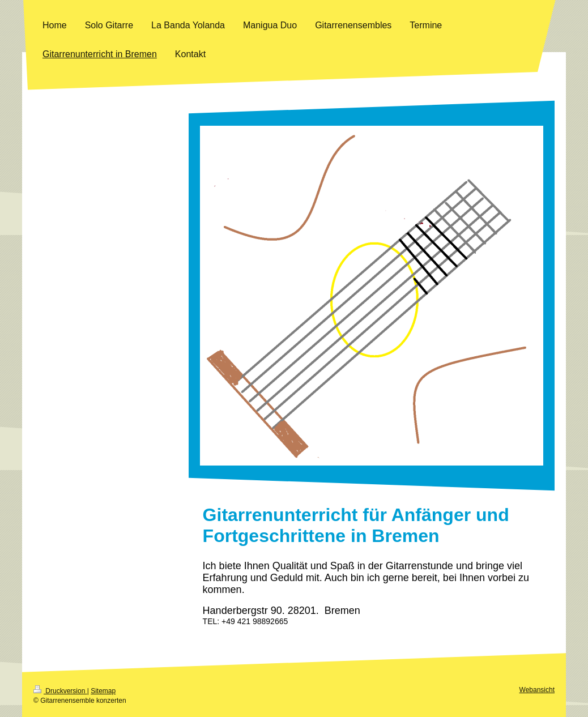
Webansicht (537, 690)
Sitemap (103, 691)
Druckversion (60, 691)
